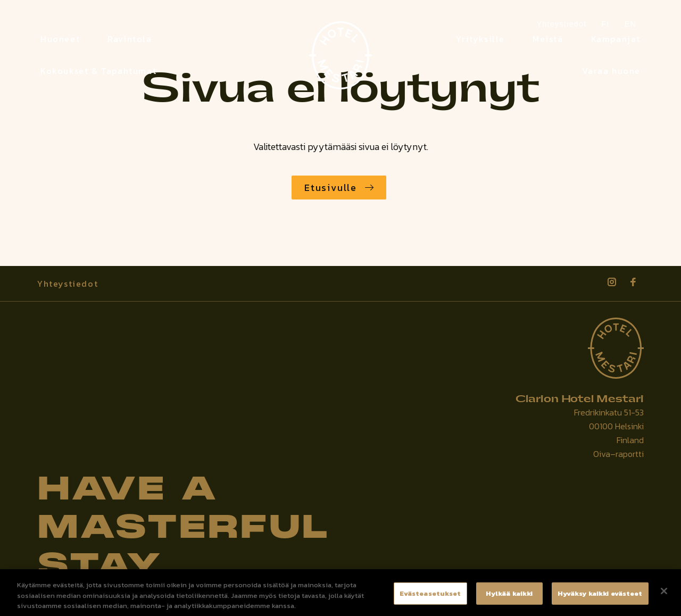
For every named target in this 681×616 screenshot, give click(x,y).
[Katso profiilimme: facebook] (633, 282)
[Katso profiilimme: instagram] (612, 282)
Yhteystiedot (68, 284)
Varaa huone (611, 71)
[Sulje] (664, 595)
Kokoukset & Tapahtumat (98, 71)
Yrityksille (480, 39)
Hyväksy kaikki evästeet (600, 598)
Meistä (548, 39)
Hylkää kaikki (509, 598)
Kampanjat (616, 39)
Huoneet (60, 39)
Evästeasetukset (430, 598)
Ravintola (130, 39)
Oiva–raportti (618, 454)
